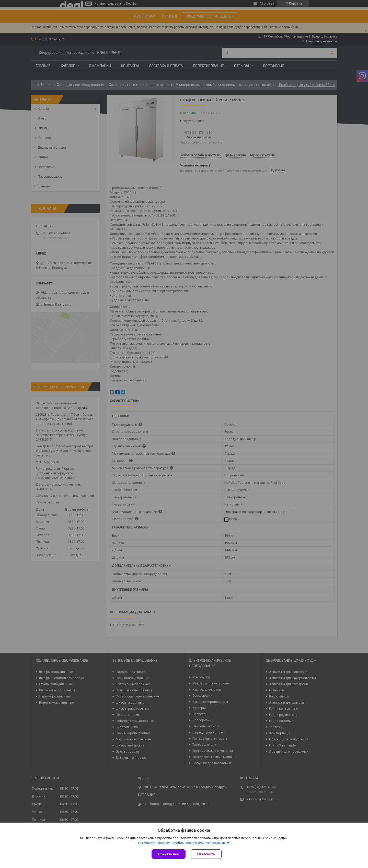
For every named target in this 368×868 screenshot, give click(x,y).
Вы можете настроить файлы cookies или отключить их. (182, 843)
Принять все (169, 854)
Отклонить (206, 854)
